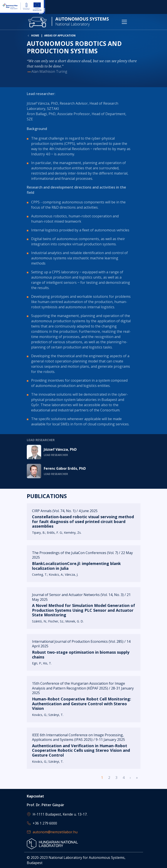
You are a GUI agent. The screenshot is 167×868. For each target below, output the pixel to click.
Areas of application (60, 36)
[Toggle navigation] (124, 22)
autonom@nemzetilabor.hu (55, 832)
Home (35, 36)
